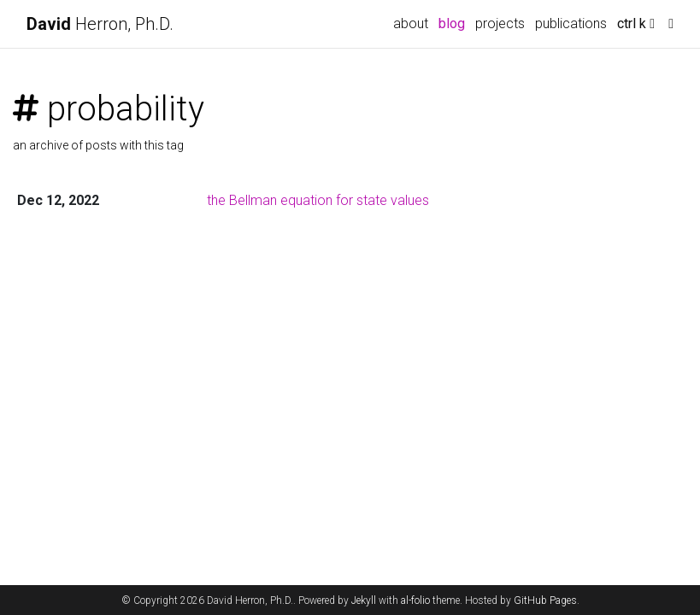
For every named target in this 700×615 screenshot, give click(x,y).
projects (500, 23)
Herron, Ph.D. (100, 24)
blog (452, 23)
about (411, 23)
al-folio (415, 600)
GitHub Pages (545, 600)
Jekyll (364, 600)
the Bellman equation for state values (318, 200)
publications (571, 23)
